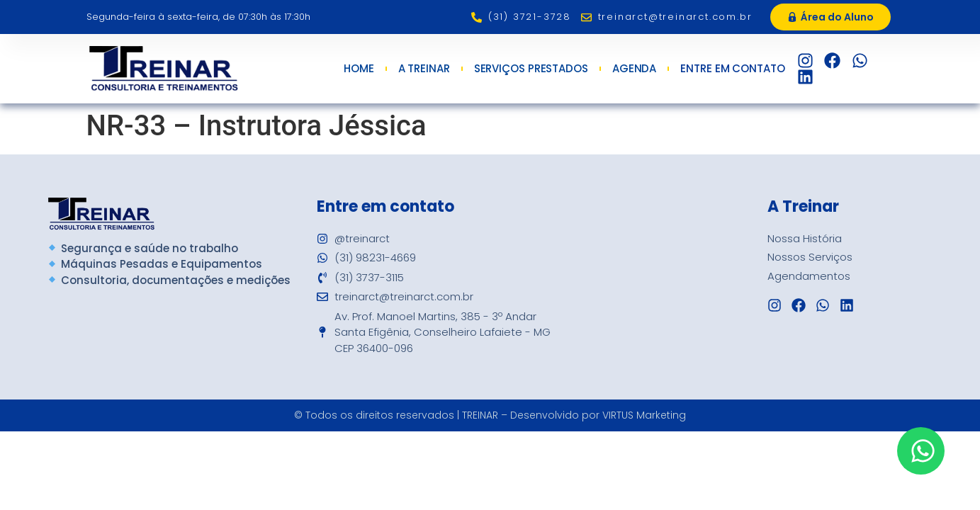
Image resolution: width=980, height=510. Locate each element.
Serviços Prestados (531, 69)
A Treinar (424, 69)
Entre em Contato (736, 69)
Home (359, 69)
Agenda (634, 69)
